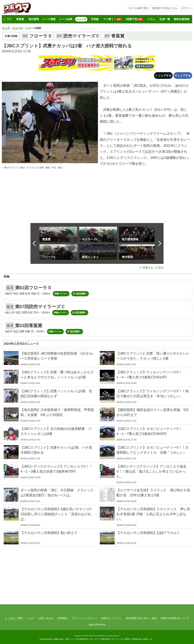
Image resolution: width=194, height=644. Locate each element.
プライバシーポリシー (85, 618)
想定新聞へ (82, 294)
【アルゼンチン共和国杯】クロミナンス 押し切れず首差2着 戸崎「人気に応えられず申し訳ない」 (153, 514)
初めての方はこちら (166, 8)
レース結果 (66, 19)
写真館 (95, 19)
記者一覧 (165, 19)
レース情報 (49, 19)
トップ (6, 28)
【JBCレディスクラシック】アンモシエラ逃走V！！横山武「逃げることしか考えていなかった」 (151, 471)
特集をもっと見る (153, 268)
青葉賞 (20, 19)
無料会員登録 (182, 19)
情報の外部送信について (175, 618)
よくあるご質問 (14, 618)
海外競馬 (34, 19)
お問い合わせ (46, 618)
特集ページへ (61, 294)
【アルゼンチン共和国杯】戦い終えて (49, 533)
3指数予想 (134, 19)
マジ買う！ (112, 19)
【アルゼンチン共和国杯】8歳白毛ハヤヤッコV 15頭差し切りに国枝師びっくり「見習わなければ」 (58, 514)
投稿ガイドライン (112, 618)
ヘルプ (30, 618)
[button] (4, 19)
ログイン (186, 8)
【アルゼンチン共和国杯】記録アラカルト (148, 533)
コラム (151, 19)
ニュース (81, 19)
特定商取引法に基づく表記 (141, 618)
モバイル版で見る (139, 8)
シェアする (165, 76)
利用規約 (63, 618)
